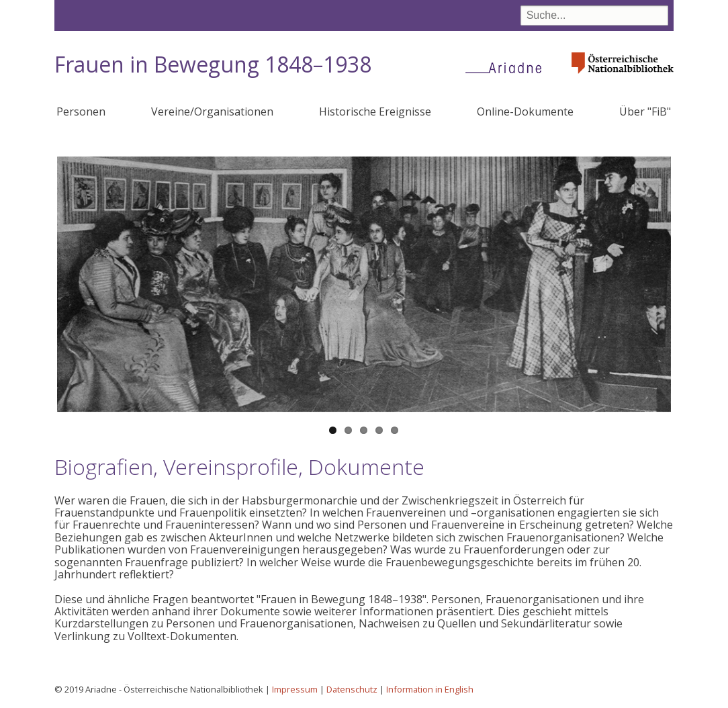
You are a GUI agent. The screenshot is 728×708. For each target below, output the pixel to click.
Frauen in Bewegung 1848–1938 (213, 64)
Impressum (295, 689)
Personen (81, 112)
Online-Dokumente (525, 112)
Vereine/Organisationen (212, 112)
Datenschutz (352, 689)
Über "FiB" (645, 112)
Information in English (430, 689)
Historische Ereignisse (375, 112)
